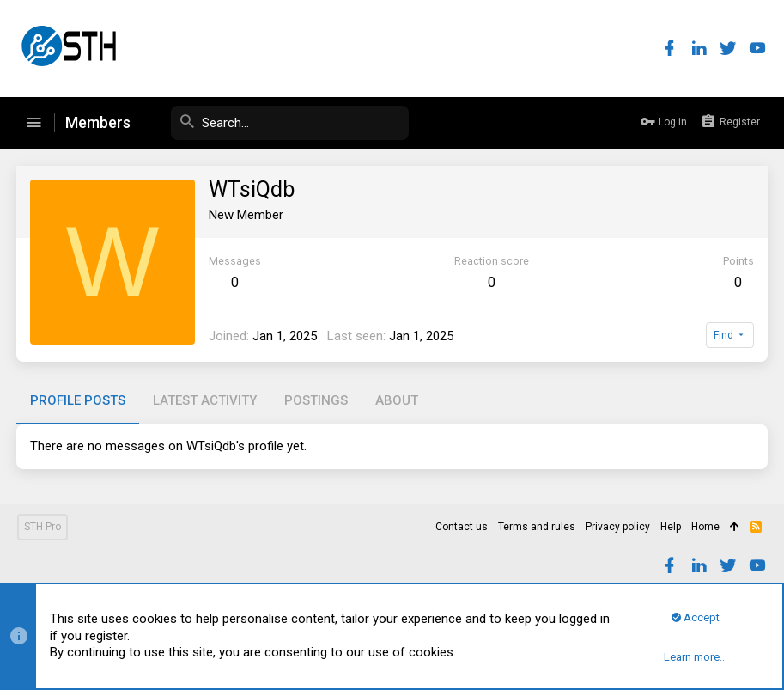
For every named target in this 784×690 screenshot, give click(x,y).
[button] (33, 123)
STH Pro (43, 527)
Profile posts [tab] (79, 400)
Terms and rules (537, 527)
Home (705, 527)
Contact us (462, 527)
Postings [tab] (317, 400)
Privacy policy (618, 527)
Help (671, 527)
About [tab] (398, 400)
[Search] (280, 123)
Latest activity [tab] (206, 400)
